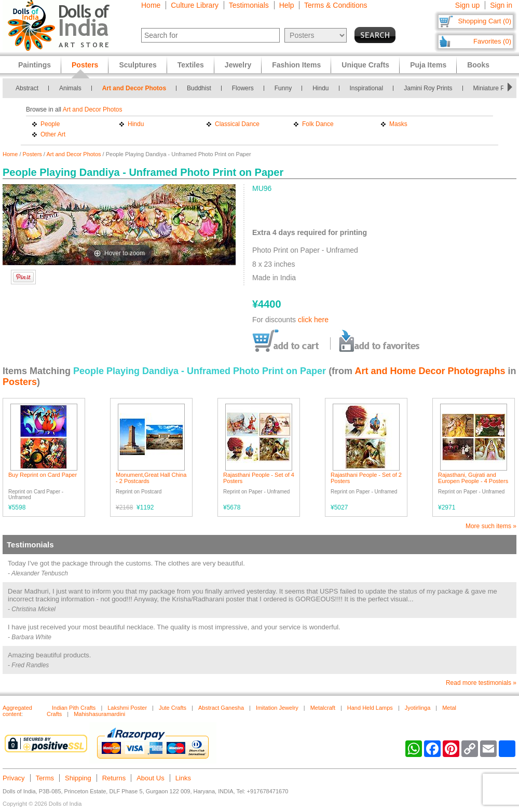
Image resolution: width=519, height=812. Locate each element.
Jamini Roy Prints (428, 88)
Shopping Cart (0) (484, 21)
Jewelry (238, 65)
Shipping (78, 778)
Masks (398, 124)
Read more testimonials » (481, 683)
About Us (150, 778)
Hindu (320, 88)
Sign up (467, 5)
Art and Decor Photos (134, 88)
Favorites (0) (492, 41)
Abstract (27, 88)
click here (313, 320)
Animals (70, 88)
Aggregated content (17, 711)
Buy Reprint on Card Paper (43, 475)
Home (151, 5)
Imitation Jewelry (277, 708)
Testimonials (249, 5)
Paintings (35, 65)
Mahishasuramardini (99, 714)
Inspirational (367, 88)
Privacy (14, 778)
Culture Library (195, 5)
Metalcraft (323, 708)
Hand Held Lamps (370, 708)
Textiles (191, 65)
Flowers (243, 88)
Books (478, 65)
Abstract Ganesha (221, 708)
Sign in (501, 5)
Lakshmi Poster (127, 708)
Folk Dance (318, 124)
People (50, 124)
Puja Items (428, 65)
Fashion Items (296, 65)
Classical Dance (237, 124)
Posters (32, 154)
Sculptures (138, 65)
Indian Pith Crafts (74, 708)
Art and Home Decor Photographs (430, 371)
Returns (114, 778)
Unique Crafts (365, 65)
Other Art (53, 134)
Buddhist (199, 88)
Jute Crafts (173, 708)
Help (287, 5)
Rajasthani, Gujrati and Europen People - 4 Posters (473, 478)
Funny (283, 88)
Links (183, 778)
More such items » (491, 526)
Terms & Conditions (336, 5)
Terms (45, 778)
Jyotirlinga (418, 708)
